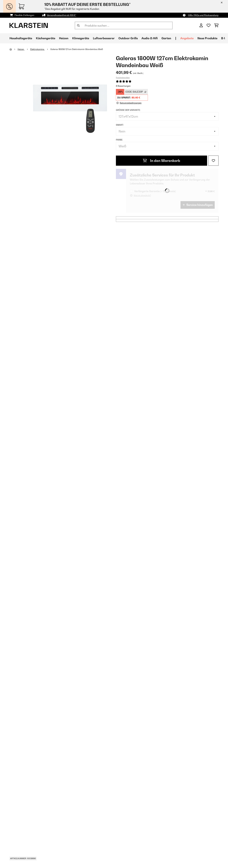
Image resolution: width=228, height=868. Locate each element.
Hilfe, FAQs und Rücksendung (203, 15)
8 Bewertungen (123, 86)
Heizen (21, 49)
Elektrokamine (38, 49)
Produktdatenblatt (123, 78)
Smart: (120, 125)
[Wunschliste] (209, 25)
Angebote (187, 38)
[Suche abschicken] (78, 25)
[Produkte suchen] (124, 25)
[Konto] (201, 25)
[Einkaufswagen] (216, 25)
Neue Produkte (207, 38)
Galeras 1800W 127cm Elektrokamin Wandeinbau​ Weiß (77, 49)
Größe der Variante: (128, 110)
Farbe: (119, 140)
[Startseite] (14, 49)
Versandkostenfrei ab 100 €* (62, 15)
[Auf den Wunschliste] (213, 160)
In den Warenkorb (161, 160)
